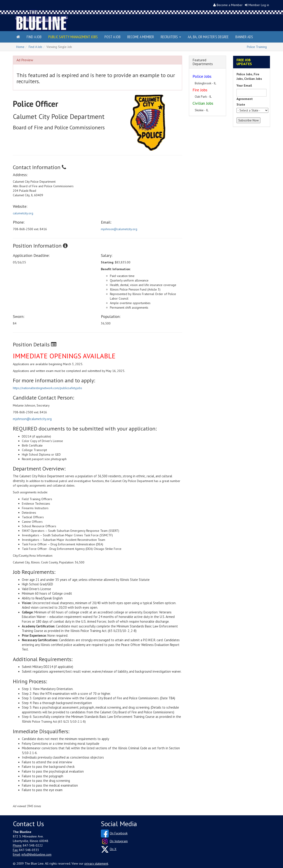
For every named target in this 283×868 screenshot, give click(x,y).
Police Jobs (202, 76)
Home (20, 47)
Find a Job (34, 37)
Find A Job (35, 47)
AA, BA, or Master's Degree (208, 37)
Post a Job (113, 37)
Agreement (245, 99)
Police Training (257, 47)
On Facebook (119, 833)
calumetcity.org (23, 213)
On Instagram (119, 841)
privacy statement (96, 863)
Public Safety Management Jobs (73, 37)
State (241, 104)
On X (113, 849)
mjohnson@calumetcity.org (119, 229)
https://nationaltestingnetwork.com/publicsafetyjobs (48, 388)
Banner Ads (244, 37)
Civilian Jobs (203, 103)
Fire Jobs (200, 90)
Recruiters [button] (171, 37)
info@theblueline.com (36, 854)
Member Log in (259, 5)
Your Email (244, 85)
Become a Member (230, 5)
